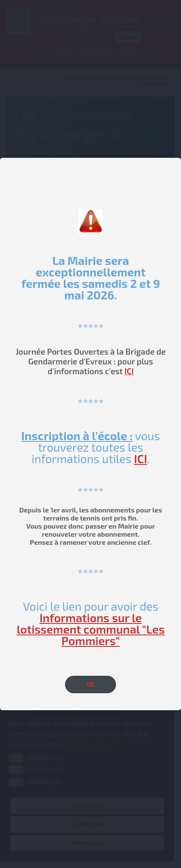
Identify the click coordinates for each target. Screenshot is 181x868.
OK (91, 684)
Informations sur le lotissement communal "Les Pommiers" (90, 629)
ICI (129, 371)
